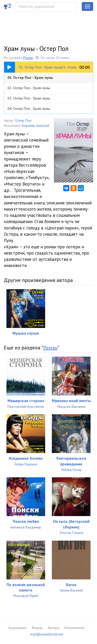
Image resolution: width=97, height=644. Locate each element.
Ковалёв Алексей (35, 126)
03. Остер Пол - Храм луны (29, 98)
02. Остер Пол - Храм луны (29, 88)
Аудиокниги (17, 628)
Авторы (54, 628)
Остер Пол (23, 120)
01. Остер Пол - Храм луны (30, 78)
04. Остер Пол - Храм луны (29, 109)
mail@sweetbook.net (47, 634)
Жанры (37, 628)
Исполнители (75, 628)
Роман (28, 58)
